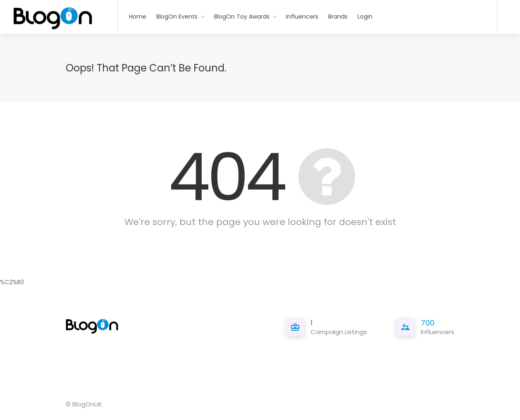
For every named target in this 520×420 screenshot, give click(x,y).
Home (138, 17)
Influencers (302, 17)
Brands (338, 17)
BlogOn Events (177, 17)
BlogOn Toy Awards (242, 17)
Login (365, 17)
